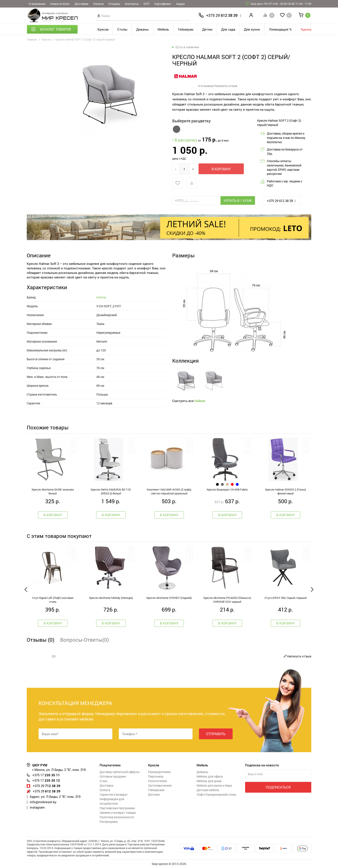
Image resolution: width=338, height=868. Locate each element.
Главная (32, 39)
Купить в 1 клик (238, 200)
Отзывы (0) (41, 640)
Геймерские (156, 790)
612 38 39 (222, 15)
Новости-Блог (60, 4)
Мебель (163, 29)
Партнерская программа (117, 808)
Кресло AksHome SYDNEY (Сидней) (169, 598)
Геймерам (186, 29)
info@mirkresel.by (43, 802)
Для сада (228, 29)
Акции (180, 4)
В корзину (221, 169)
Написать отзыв (297, 656)
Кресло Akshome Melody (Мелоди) (111, 598)
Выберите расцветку (191, 121)
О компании (37, 4)
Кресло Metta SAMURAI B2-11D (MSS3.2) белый (111, 491)
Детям (207, 29)
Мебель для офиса (210, 776)
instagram (37, 807)
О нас (103, 781)
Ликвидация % (280, 29)
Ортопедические (160, 785)
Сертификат (163, 4)
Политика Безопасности (117, 817)
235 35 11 (46, 775)
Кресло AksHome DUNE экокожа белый (53, 491)
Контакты (132, 4)
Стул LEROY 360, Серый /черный (286, 598)
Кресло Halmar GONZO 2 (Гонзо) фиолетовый (286, 491)
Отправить (216, 734)
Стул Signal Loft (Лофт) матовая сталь (53, 600)
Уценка (306, 29)
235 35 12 (46, 780)
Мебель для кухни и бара (214, 785)
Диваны (142, 29)
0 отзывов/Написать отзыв (218, 86)
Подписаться (278, 787)
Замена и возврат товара (118, 813)
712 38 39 (47, 786)
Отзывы (114, 4)
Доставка (81, 4)
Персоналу (156, 776)
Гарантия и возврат (114, 794)
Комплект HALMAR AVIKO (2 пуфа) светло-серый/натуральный (169, 491)
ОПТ (147, 4)
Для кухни (252, 29)
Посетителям (157, 781)
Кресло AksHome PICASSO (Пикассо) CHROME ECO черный (227, 600)
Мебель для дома (209, 781)
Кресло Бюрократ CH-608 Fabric (227, 489)
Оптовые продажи (113, 776)
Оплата (98, 4)
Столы (122, 29)
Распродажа (109, 822)
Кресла (103, 29)
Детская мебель (208, 790)
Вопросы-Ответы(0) (84, 640)
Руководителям (159, 772)
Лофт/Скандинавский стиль (217, 794)
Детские (154, 794)
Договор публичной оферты (120, 772)
